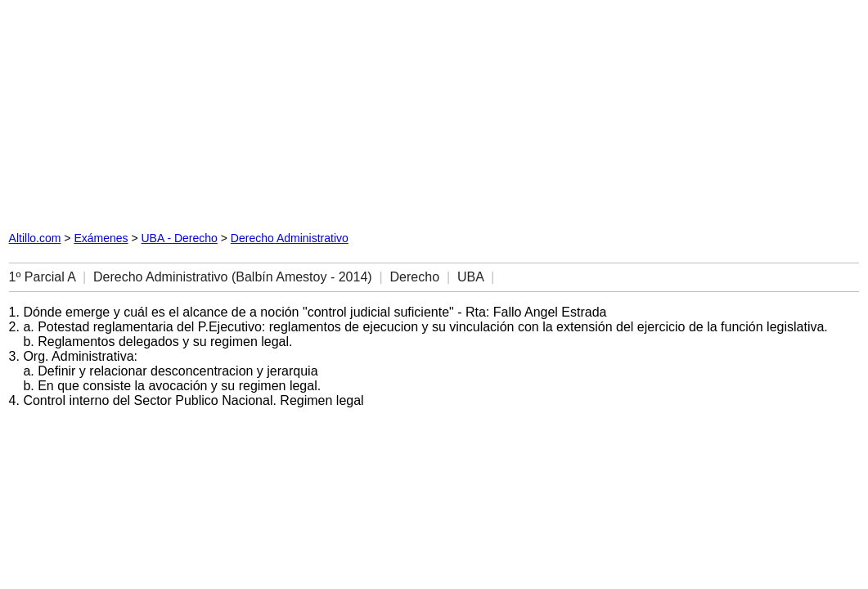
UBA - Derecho (180, 238)
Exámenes (101, 238)
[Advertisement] (196, 111)
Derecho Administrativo (290, 238)
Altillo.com (35, 238)
